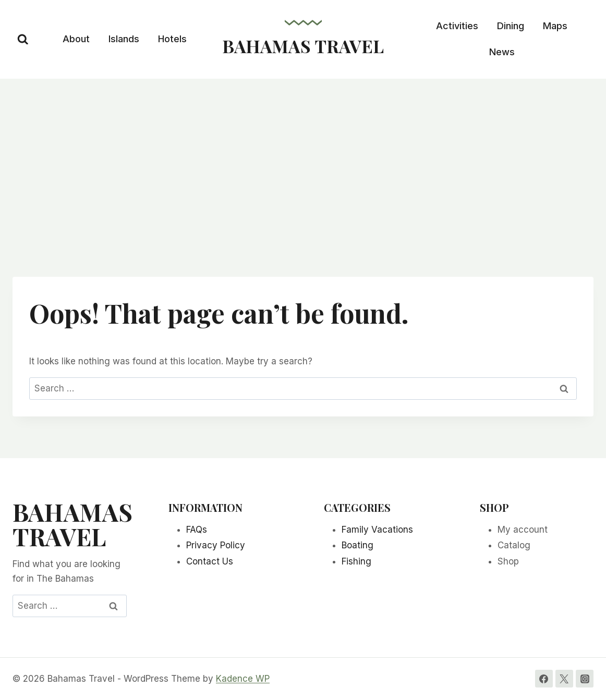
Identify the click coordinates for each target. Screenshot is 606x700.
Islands (124, 39)
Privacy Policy (216, 545)
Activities (457, 26)
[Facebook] (544, 679)
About (76, 39)
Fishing (356, 561)
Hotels (172, 39)
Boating (357, 545)
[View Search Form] (23, 40)
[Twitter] (564, 679)
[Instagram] (585, 679)
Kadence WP (243, 679)
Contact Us (210, 561)
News (502, 52)
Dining (511, 26)
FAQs (197, 530)
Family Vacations (377, 530)
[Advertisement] (303, 157)
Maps (555, 26)
